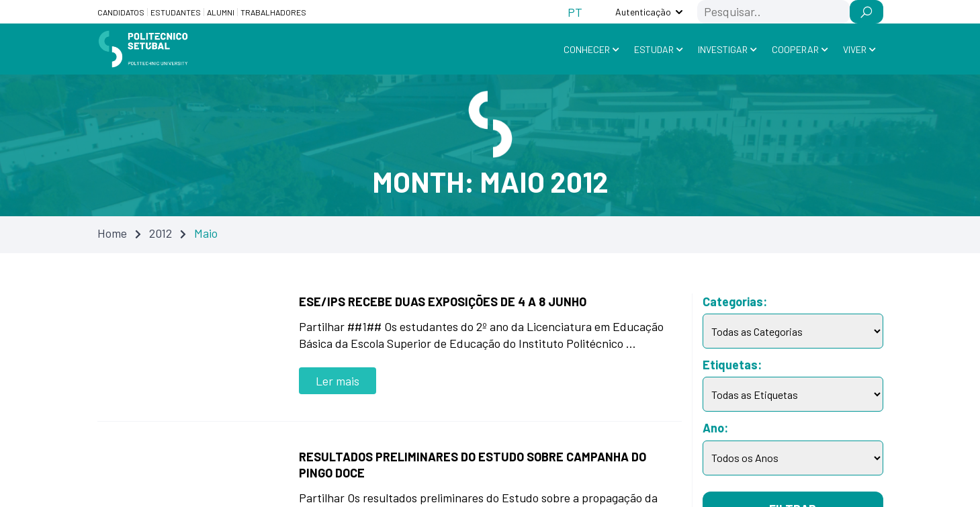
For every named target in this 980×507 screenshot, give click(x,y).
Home (112, 233)
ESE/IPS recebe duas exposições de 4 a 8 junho (443, 302)
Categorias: (735, 302)
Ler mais (338, 381)
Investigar (723, 49)
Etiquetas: (732, 365)
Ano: (715, 428)
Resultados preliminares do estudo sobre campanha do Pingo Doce (473, 465)
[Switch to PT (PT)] (575, 12)
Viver (855, 49)
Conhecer (587, 49)
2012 (161, 233)
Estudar (654, 49)
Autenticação (643, 12)
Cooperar (795, 49)
